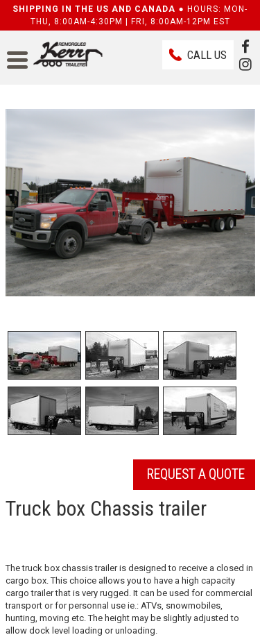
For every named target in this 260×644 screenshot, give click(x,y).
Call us (207, 55)
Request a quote (196, 474)
